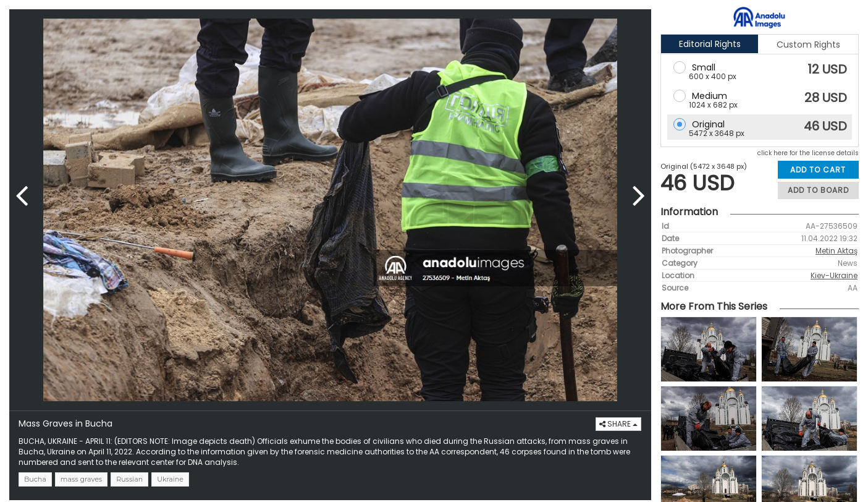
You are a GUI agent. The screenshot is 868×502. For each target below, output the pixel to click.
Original (708, 124)
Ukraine (170, 479)
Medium (710, 96)
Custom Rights (808, 45)
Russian (129, 479)
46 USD (825, 126)
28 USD (826, 98)
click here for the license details (808, 153)
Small (704, 67)
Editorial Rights (710, 44)
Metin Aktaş (836, 251)
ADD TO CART (818, 170)
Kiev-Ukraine (834, 275)
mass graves (81, 479)
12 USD (827, 69)
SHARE (618, 424)
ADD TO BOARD (818, 190)
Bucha (35, 479)
